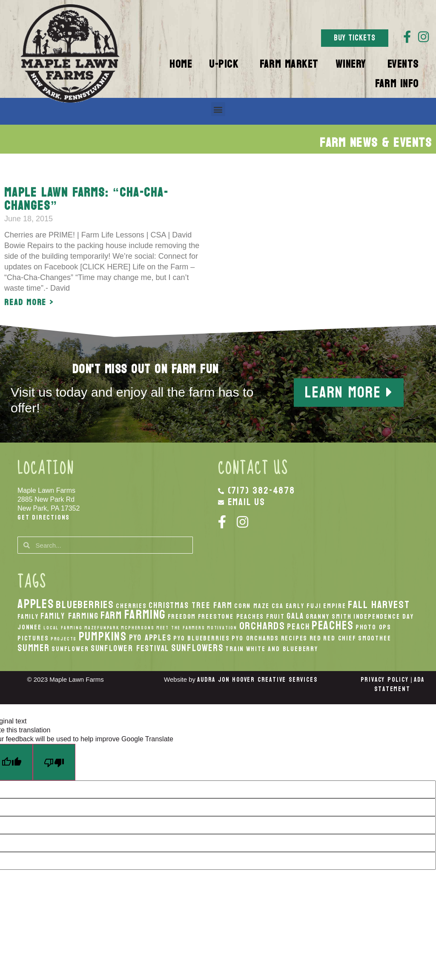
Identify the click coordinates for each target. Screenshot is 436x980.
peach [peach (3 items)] (298, 627)
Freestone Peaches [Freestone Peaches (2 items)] (231, 617)
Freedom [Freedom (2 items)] (182, 617)
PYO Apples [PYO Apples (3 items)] (150, 638)
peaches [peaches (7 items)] (333, 626)
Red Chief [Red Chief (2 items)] (340, 638)
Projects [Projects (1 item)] (64, 639)
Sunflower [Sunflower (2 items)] (70, 649)
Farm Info (399, 84)
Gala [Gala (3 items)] (295, 616)
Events (405, 64)
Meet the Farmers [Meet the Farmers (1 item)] (181, 628)
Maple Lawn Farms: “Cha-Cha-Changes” (86, 199)
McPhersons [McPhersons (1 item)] (138, 628)
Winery (353, 64)
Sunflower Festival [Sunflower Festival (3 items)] (130, 648)
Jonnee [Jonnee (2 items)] (30, 627)
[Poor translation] (54, 763)
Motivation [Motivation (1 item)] (222, 628)
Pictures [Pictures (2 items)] (33, 638)
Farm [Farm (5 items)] (111, 615)
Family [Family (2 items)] (28, 617)
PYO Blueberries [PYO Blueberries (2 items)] (202, 638)
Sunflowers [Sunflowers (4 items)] (197, 648)
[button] (218, 109)
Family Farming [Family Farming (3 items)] (69, 616)
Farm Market (289, 64)
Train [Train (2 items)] (235, 649)
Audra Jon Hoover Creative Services (257, 680)
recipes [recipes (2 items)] (294, 638)
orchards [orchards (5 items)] (262, 626)
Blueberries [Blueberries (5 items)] (85, 605)
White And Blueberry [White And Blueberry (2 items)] (282, 649)
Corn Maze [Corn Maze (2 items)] (252, 606)
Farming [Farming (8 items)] (145, 615)
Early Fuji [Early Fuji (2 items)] (304, 606)
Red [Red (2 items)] (316, 638)
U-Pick (226, 64)
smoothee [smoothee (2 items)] (374, 638)
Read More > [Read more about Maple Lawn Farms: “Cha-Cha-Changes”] (29, 303)
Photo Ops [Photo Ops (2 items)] (373, 627)
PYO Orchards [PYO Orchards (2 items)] (255, 638)
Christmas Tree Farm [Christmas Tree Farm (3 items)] (190, 605)
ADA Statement (399, 684)
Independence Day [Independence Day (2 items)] (384, 617)
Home (181, 64)
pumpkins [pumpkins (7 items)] (103, 637)
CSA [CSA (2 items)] (278, 606)
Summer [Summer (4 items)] (34, 648)
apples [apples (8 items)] (36, 604)
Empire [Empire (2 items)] (335, 606)
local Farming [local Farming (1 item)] (63, 628)
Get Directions (44, 517)
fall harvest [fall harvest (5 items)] (379, 605)
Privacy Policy (385, 680)
